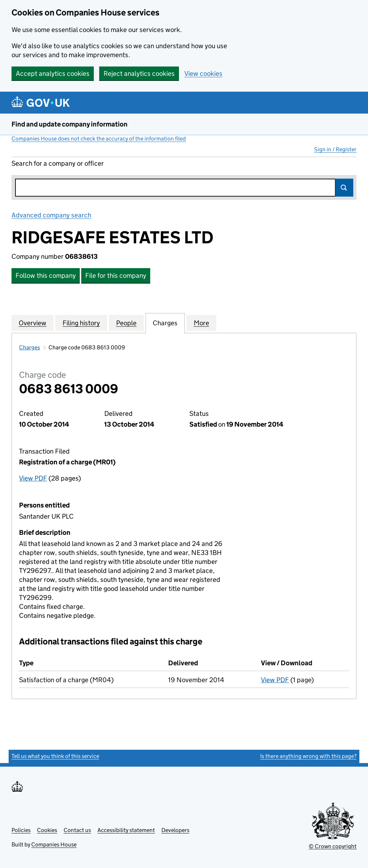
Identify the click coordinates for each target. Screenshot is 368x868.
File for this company (116, 275)
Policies (21, 830)
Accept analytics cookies (53, 74)
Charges (29, 347)
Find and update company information (70, 124)
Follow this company (46, 275)
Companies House (54, 844)
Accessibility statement (126, 830)
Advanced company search (51, 215)
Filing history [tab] (81, 323)
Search (344, 188)
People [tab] (126, 323)
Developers (175, 830)
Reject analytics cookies (139, 74)
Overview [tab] (33, 323)
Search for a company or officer (58, 163)
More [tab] (201, 323)
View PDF (33, 478)
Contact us (77, 830)
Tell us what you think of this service (55, 756)
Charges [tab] (165, 323)
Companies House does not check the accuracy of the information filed (99, 139)
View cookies (203, 74)
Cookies (47, 830)
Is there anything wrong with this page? (308, 756)
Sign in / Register (335, 149)
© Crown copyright (333, 846)
